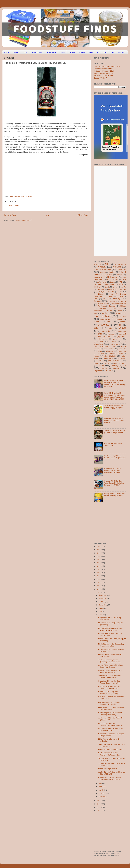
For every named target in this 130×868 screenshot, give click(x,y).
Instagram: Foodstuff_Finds (104, 71)
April (101, 787)
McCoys (101, 292)
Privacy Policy (38, 52)
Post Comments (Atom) (23, 220)
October (102, 602)
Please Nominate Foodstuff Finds (111, 750)
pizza (100, 361)
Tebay (30, 196)
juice (115, 346)
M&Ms (123, 287)
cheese (123, 322)
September (103, 605)
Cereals (72, 52)
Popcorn (98, 301)
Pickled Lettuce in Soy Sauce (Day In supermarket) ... (111, 645)
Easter (112, 272)
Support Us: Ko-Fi (101, 78)
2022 (99, 560)
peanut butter (108, 358)
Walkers (106, 313)
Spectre (24, 196)
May (100, 783)
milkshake (110, 351)
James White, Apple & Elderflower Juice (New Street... (111, 666)
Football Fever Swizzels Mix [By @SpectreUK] (110, 656)
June (101, 615)
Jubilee (17, 196)
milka (100, 351)
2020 (99, 566)
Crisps (62, 52)
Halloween (112, 277)
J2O (124, 280)
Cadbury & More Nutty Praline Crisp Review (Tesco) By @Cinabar (113, 470)
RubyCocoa (102, 306)
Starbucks (117, 308)
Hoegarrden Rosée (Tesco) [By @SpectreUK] (110, 619)
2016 (99, 579)
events (112, 334)
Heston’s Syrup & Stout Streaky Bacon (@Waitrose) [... (110, 714)
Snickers (103, 308)
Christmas (121, 269)
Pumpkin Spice (103, 304)
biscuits (122, 316)
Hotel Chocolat (113, 280)
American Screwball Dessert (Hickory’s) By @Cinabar (115, 432)
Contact (25, 52)
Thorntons (98, 311)
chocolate (103, 325)
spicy (124, 363)
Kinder (121, 284)
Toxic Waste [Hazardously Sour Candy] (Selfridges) (114, 407)
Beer (91, 52)
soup (115, 363)
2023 (99, 556)
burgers (119, 319)
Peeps (121, 296)
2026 (99, 546)
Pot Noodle (111, 301)
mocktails (101, 354)
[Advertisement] (38, 173)
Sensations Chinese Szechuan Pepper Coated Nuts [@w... (110, 682)
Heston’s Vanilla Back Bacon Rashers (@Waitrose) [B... (109, 754)
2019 (99, 569)
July (100, 611)
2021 (99, 563)
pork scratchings (115, 361)
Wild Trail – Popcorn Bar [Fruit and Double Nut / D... (111, 698)
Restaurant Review (119, 304)
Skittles (123, 306)
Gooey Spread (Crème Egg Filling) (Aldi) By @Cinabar (114, 495)
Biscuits (82, 52)
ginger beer (121, 337)
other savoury (110, 356)
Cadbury (102, 267)
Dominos (103, 272)
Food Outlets (102, 52)
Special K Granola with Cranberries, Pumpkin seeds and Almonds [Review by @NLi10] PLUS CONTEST (115, 396)
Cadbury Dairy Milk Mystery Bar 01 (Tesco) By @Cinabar (115, 457)
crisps (122, 328)
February (102, 793)
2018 (99, 573)
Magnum (101, 289)
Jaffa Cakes (102, 282)
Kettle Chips (110, 284)
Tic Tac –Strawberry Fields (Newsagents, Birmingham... (110, 661)
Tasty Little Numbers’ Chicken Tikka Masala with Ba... (111, 745)
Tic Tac (109, 311)
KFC (121, 282)
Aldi (106, 264)
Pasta (111, 296)
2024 (99, 553)
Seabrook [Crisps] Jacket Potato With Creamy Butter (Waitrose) (114, 420)
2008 (99, 810)
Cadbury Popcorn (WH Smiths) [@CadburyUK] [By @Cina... (110, 778)
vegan (116, 368)
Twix (96, 313)
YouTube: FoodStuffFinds (104, 76)
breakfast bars (105, 319)
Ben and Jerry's (120, 264)
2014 (99, 586)
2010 (99, 804)
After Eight (98, 264)
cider (120, 325)
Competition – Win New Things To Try (113, 444)
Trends (119, 311)
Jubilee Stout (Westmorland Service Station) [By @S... (112, 773)
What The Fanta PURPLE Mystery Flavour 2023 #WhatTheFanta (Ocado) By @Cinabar (115, 383)
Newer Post (10, 215)
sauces (97, 363)
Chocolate (52, 52)
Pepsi (96, 299)
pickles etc (122, 358)
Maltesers (112, 289)
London (115, 287)
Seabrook (112, 306)
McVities (111, 292)
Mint (120, 292)
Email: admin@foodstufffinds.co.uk (107, 66)
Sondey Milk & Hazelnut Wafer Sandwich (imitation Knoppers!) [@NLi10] (114, 483)
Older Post (83, 215)
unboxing (104, 368)
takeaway (114, 366)
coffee (97, 328)
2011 (99, 801)
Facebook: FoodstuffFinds (104, 69)
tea (124, 366)
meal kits (122, 349)
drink (100, 334)
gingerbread (103, 339)
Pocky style (117, 299)
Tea (113, 52)
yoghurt (109, 371)
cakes (97, 322)
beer (12, 196)
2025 (99, 550)
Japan (112, 282)
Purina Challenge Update (108, 769)
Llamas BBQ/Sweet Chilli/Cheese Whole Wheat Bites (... (111, 629)
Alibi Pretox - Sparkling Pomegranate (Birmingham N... (111, 724)
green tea (98, 342)
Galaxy (110, 275)
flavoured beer (104, 336)
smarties (107, 363)
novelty (97, 356)
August (102, 608)
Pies (105, 299)
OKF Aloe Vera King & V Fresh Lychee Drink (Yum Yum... (110, 687)
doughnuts (122, 331)
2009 (99, 807)
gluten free (117, 339)
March (101, 790)
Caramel (117, 267)
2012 (99, 592)
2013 (99, 589)
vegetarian (98, 371)
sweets (101, 366)
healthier (113, 342)
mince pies (122, 351)
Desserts (122, 52)
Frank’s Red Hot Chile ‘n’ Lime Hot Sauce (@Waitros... (111, 708)
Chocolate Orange (103, 269)
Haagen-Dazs (99, 277)
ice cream (115, 344)
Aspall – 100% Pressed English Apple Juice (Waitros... (110, 671)
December (103, 595)
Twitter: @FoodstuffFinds (103, 73)
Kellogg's (97, 284)
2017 (99, 576)
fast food (122, 334)
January (102, 796)
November (103, 598)
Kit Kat (97, 287)
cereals (110, 322)
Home (7, 52)
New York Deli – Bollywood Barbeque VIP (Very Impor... (110, 693)
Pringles (123, 301)
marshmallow (109, 349)
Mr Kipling (99, 294)
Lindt (107, 287)
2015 (99, 582)
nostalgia (121, 354)
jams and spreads (101, 346)
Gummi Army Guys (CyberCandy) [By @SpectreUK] (111, 729)
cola (110, 328)
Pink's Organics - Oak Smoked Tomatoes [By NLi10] (110, 703)
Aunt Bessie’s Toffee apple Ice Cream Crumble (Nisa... (109, 677)
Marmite (123, 289)
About (15, 52)
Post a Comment (14, 205)
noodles (111, 353)
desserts (106, 331)
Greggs (120, 275)
